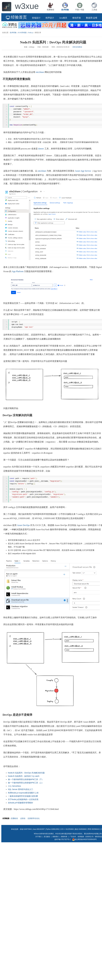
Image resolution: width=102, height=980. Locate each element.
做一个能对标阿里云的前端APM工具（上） (26, 785)
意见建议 (47, 839)
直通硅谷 (14, 821)
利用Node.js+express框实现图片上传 (23, 795)
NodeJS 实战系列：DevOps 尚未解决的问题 (26, 775)
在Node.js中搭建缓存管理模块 (20, 805)
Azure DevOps (23, 528)
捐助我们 (56, 839)
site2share (40, 72)
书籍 (82, 10)
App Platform (18, 272)
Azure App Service (83, 172)
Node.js (31, 33)
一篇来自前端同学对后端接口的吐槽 (23, 799)
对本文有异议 (77, 47)
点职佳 (23, 821)
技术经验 (13, 33)
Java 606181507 (39, 832)
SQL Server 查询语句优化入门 (21, 792)
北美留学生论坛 (34, 821)
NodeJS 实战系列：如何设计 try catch (24, 779)
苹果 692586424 (94, 832)
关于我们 (39, 839)
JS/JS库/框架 (22, 33)
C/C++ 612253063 (67, 832)
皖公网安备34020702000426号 (84, 842)
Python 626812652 (53, 832)
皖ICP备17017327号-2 (63, 842)
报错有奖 (64, 839)
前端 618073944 (26, 832)
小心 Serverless (14, 789)
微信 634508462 (81, 832)
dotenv (41, 150)
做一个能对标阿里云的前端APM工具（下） (26, 782)
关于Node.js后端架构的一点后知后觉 (23, 802)
